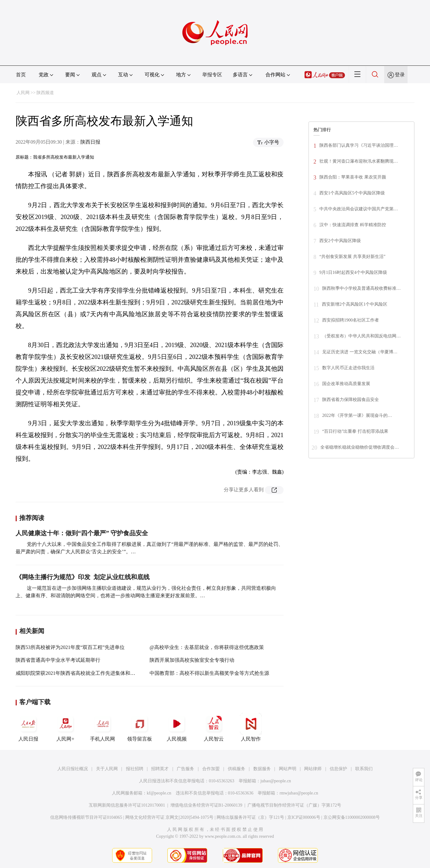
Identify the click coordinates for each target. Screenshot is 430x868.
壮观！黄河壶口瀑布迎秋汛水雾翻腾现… (359, 161)
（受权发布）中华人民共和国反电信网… (361, 336)
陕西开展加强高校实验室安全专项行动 (192, 660)
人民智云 (214, 727)
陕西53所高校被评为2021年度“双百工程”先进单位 (70, 647)
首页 (21, 75)
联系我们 (364, 769)
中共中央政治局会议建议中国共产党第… (359, 209)
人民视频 (177, 727)
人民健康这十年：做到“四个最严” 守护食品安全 (82, 533)
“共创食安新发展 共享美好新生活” (352, 257)
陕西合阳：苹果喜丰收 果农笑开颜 (353, 177)
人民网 (23, 93)
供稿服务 (236, 769)
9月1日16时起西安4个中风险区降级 (353, 272)
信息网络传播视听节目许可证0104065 (86, 817)
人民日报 (28, 727)
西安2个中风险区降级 (340, 241)
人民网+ (65, 727)
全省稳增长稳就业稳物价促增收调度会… (360, 447)
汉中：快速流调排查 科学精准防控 (353, 225)
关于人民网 (107, 769)
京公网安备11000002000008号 (352, 817)
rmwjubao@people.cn (299, 793)
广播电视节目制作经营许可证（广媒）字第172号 (294, 805)
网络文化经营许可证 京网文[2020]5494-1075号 (170, 817)
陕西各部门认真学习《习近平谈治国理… (359, 145)
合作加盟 (211, 769)
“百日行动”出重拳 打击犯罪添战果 (355, 431)
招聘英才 (160, 769)
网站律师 (313, 769)
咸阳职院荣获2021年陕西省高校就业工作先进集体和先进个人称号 (88, 673)
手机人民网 (103, 727)
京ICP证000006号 (304, 817)
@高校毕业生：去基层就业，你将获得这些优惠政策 (207, 647)
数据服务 (262, 769)
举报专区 (212, 75)
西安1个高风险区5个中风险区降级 (352, 193)
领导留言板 (140, 727)
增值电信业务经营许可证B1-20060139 (206, 805)
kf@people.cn (159, 793)
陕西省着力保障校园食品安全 (351, 400)
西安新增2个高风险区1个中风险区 (355, 304)
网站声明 (288, 769)
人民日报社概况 (73, 769)
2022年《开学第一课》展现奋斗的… (357, 415)
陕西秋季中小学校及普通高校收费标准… (361, 288)
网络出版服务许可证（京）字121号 (250, 817)
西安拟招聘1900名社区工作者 (351, 320)
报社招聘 (135, 769)
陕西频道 (45, 93)
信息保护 (338, 769)
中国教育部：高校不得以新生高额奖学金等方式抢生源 (209, 673)
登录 (400, 75)
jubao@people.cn (276, 781)
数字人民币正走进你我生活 (348, 368)
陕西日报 (90, 142)
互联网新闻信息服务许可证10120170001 (127, 805)
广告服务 (185, 769)
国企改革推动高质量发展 (346, 384)
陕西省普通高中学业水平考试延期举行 (58, 660)
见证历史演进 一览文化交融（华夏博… (360, 352)
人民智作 (251, 727)
